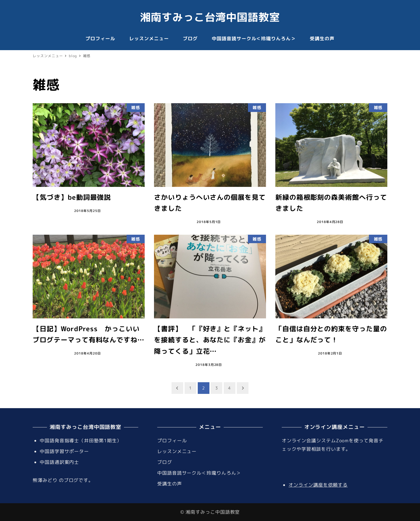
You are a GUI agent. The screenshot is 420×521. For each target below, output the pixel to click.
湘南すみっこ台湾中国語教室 (210, 17)
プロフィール (172, 441)
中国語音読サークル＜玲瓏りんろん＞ (199, 473)
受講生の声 (170, 484)
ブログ (165, 462)
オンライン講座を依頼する (318, 485)
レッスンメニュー (177, 451)
